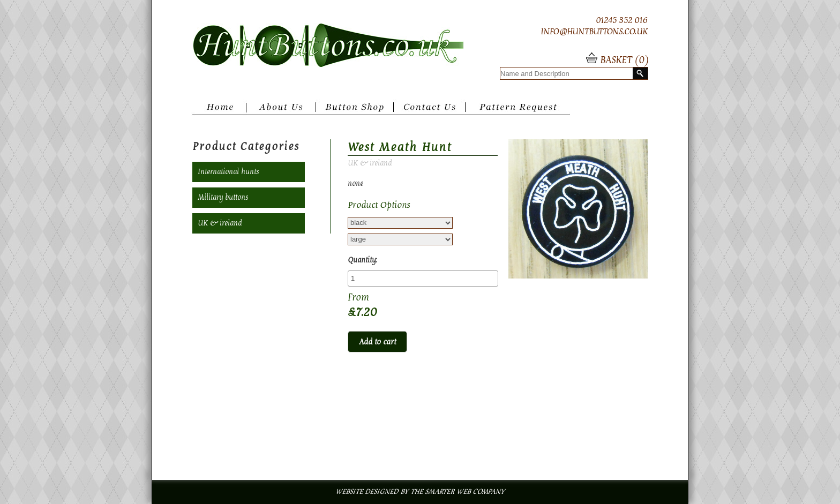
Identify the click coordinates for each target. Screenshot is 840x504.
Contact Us (432, 111)
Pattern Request (520, 111)
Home (219, 111)
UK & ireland (220, 223)
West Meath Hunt (400, 147)
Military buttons (223, 198)
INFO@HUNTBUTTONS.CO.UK (594, 32)
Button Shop (355, 111)
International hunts (228, 172)
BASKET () (623, 60)
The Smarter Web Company (457, 492)
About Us (281, 111)
